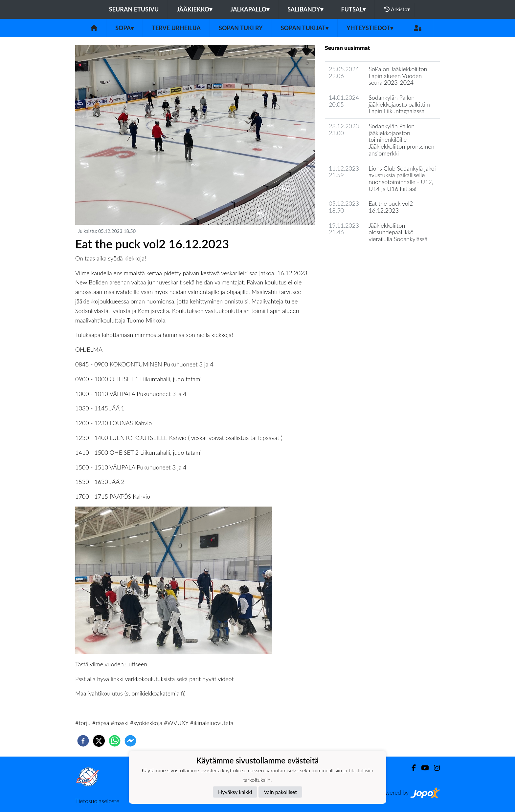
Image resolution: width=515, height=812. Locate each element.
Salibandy (305, 9)
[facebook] (83, 741)
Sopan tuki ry (241, 28)
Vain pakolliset (280, 792)
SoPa (124, 28)
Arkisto (397, 9)
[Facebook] (411, 768)
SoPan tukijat (305, 28)
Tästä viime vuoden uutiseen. (112, 664)
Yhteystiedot (370, 28)
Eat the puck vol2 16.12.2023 (391, 207)
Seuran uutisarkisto (354, 258)
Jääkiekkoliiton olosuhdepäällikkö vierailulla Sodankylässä (398, 232)
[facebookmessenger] (130, 741)
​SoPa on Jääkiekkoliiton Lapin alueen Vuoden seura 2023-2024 (398, 76)
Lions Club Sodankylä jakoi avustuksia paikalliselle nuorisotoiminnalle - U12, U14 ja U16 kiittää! (402, 178)
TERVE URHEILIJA (176, 28)
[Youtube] (422, 768)
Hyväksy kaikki (235, 792)
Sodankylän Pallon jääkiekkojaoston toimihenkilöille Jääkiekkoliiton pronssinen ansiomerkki (401, 140)
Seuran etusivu (134, 9)
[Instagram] (434, 768)
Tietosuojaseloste (97, 801)
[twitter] (99, 741)
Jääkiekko (194, 9)
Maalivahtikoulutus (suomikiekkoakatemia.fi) (130, 693)
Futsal (354, 9)
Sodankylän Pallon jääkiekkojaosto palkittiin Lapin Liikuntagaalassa (399, 104)
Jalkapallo (250, 9)
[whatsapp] (115, 741)
